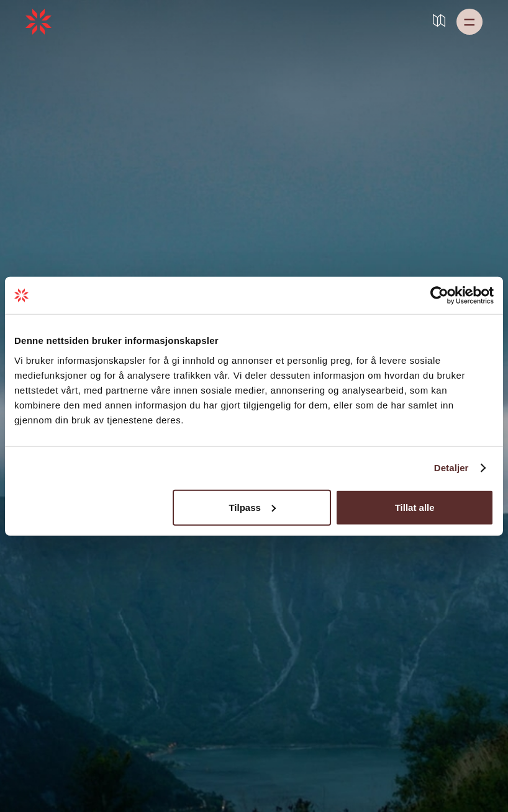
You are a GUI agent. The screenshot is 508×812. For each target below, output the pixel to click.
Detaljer (451, 468)
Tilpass (252, 507)
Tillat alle (415, 507)
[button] (469, 22)
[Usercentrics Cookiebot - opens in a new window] (439, 295)
